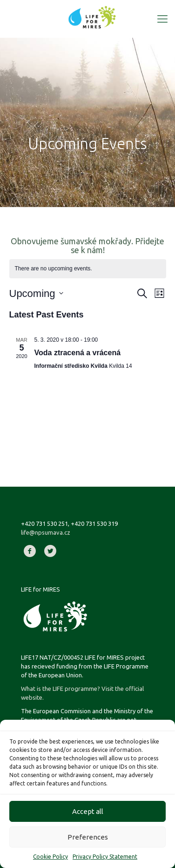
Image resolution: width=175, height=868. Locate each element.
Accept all (88, 811)
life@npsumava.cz (46, 532)
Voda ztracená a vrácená (78, 353)
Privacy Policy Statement (105, 857)
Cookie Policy (50, 857)
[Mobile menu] (162, 19)
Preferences (88, 837)
